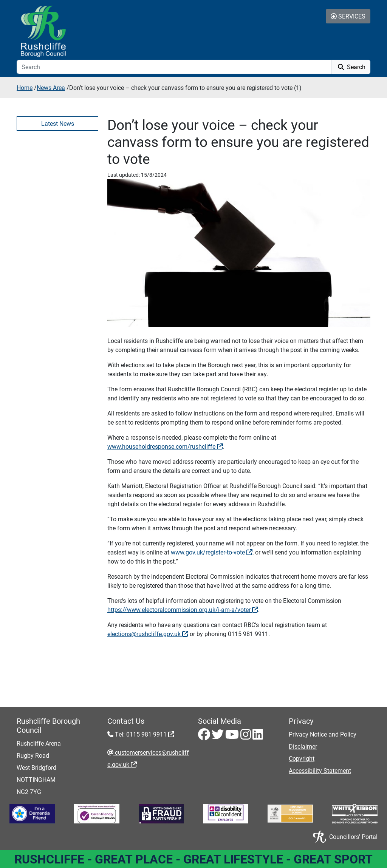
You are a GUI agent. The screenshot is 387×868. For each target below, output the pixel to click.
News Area (51, 87)
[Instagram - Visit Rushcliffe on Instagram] (246, 736)
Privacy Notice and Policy (323, 734)
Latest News (58, 123)
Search (351, 67)
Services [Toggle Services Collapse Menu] (348, 16)
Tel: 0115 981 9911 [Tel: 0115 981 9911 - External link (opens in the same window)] (144, 734)
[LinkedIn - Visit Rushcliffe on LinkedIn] (258, 736)
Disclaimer (303, 746)
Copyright (302, 758)
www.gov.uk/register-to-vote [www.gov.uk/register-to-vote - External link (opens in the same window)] (212, 552)
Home (25, 87)
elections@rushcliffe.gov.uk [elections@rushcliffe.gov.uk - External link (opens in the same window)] (148, 634)
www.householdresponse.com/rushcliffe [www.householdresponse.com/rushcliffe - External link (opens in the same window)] (165, 446)
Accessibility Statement (320, 770)
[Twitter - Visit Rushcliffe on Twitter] (218, 736)
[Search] (174, 67)
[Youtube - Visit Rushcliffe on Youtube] (233, 736)
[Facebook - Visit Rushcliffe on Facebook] (205, 736)
